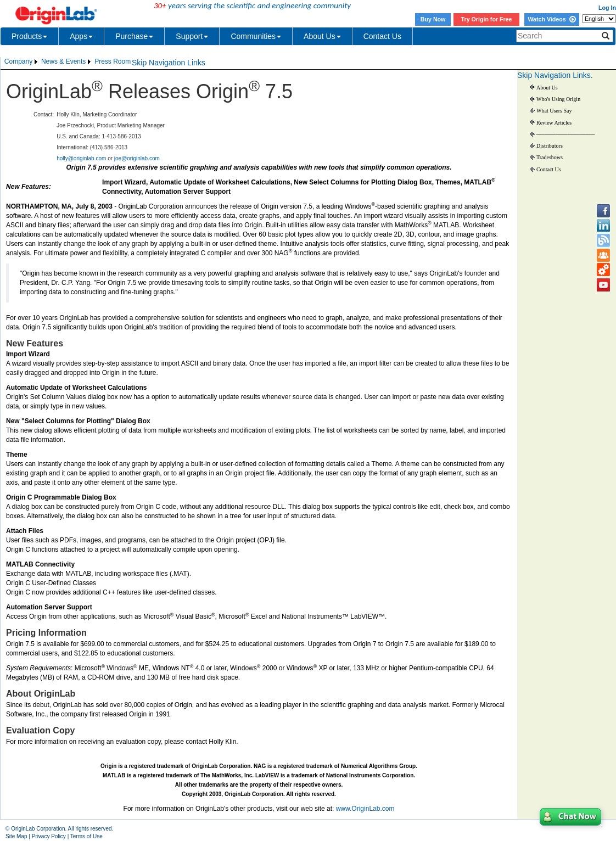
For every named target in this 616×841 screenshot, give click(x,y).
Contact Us (382, 36)
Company (18, 61)
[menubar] (68, 62)
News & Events (63, 61)
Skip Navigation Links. (555, 75)
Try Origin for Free (487, 19)
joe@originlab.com (137, 158)
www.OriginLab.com (365, 809)
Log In (607, 8)
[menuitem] (22, 62)
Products (29, 36)
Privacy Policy (49, 836)
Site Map (16, 836)
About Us (322, 36)
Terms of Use (86, 836)
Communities (256, 36)
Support (192, 36)
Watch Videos (551, 19)
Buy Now (433, 19)
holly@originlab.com (81, 158)
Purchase (134, 36)
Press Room (113, 61)
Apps (81, 36)
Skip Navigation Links (169, 63)
